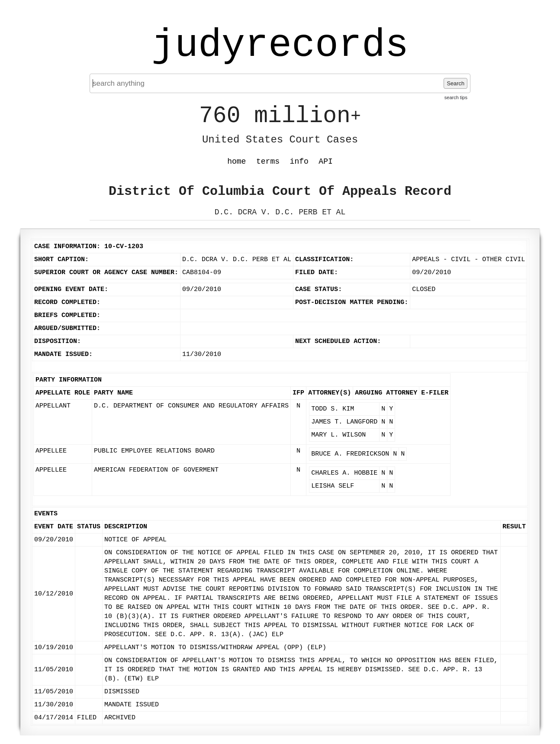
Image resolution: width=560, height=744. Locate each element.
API (325, 162)
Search (455, 83)
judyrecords (280, 45)
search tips (456, 97)
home (237, 162)
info (299, 162)
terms (268, 162)
